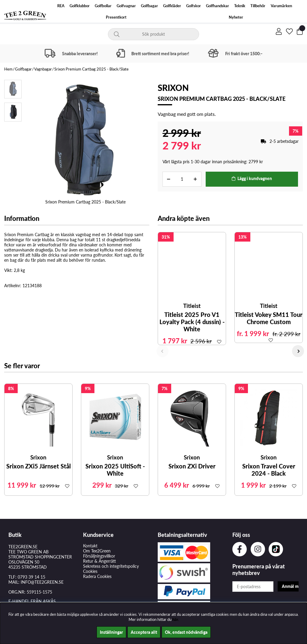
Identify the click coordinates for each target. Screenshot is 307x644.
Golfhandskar (218, 6)
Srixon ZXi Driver (192, 466)
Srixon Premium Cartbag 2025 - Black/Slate (91, 69)
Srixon (173, 88)
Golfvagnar (126, 6)
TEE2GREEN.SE (23, 547)
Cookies (90, 571)
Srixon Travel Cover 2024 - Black (269, 470)
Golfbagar (149, 6)
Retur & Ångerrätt (100, 561)
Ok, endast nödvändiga (186, 632)
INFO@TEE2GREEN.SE (42, 582)
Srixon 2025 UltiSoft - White (115, 470)
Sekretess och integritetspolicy (111, 566)
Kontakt (90, 546)
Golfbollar (103, 6)
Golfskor (194, 6)
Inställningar (111, 632)
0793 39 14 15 (31, 577)
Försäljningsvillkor (99, 556)
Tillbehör (258, 6)
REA (61, 6)
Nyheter (236, 17)
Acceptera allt (144, 632)
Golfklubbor (80, 6)
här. (176, 619)
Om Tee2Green (97, 551)
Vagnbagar (43, 69)
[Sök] (153, 34)
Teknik (240, 6)
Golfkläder (172, 6)
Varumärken (281, 6)
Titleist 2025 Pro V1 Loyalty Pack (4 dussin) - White (192, 322)
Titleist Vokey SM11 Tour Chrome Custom (269, 318)
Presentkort (116, 17)
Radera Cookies (97, 576)
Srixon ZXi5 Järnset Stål (39, 466)
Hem (8, 69)
